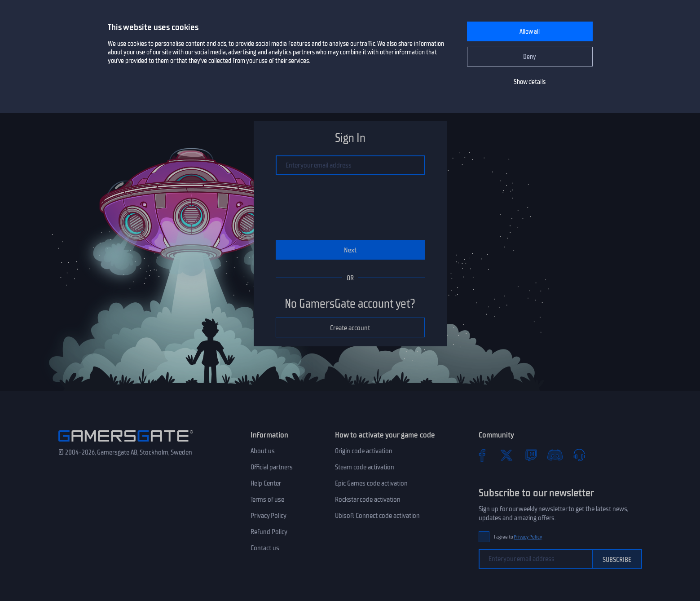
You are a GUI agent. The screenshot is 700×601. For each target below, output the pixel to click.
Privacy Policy (269, 516)
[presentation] (350, 208)
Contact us (265, 548)
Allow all (530, 32)
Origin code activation (364, 451)
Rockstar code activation (368, 499)
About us (263, 451)
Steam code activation (365, 467)
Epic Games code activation (371, 483)
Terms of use (267, 499)
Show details (530, 82)
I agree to (518, 537)
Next (350, 250)
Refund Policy (269, 532)
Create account (350, 328)
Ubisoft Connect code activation (377, 516)
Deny (530, 57)
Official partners (272, 467)
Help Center (266, 483)
